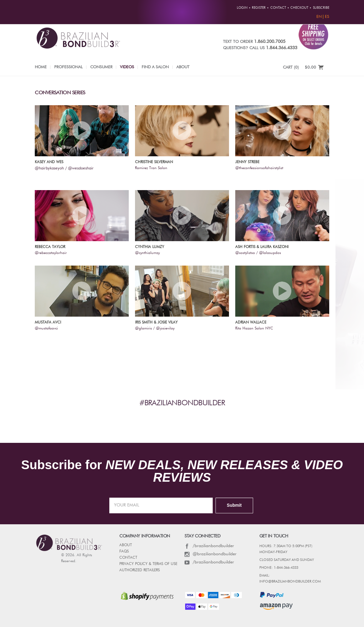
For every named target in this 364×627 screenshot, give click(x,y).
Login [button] (242, 8)
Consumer (101, 67)
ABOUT (126, 545)
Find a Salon (155, 67)
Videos (127, 67)
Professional (68, 67)
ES (327, 17)
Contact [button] (278, 8)
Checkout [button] (299, 8)
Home (41, 67)
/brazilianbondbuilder (209, 546)
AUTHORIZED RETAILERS (140, 570)
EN (319, 17)
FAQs (124, 552)
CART (291, 67)
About (183, 67)
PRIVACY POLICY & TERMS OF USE (148, 564)
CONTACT (128, 558)
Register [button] (259, 8)
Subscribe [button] (321, 8)
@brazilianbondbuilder (211, 554)
